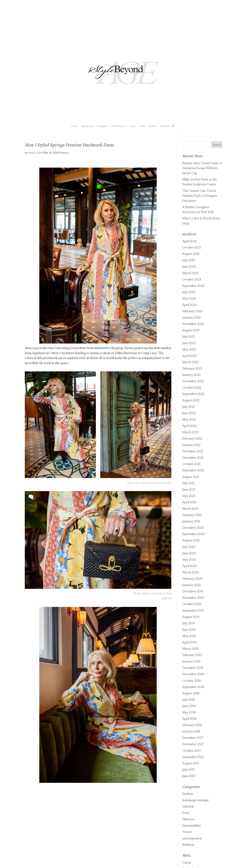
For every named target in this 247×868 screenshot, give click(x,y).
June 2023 (189, 343)
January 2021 (191, 521)
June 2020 (189, 553)
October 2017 (191, 751)
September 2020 (193, 534)
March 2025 (191, 273)
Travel (187, 832)
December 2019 (193, 591)
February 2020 (192, 579)
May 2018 (189, 712)
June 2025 (189, 267)
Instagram (102, 126)
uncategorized (192, 838)
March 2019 (190, 649)
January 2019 (191, 661)
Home (74, 126)
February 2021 (192, 515)
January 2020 (192, 585)
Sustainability (192, 826)
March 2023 (191, 362)
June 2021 (189, 490)
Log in (187, 863)
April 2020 (190, 566)
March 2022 (191, 432)
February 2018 (192, 725)
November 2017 (193, 744)
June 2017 (189, 776)
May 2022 (189, 420)
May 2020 (189, 560)
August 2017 (191, 763)
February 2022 (192, 439)
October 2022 (192, 388)
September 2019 (193, 611)
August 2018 (191, 693)
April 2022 (189, 426)
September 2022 (193, 394)
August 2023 (191, 330)
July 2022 (189, 407)
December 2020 (193, 528)
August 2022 (191, 400)
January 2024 (191, 318)
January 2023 (191, 375)
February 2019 (192, 655)
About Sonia (88, 126)
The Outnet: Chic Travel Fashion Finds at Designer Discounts (200, 196)
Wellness (188, 845)
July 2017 (188, 770)
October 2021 (191, 464)
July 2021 (188, 483)
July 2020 (189, 547)
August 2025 (191, 254)
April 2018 (189, 719)
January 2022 (191, 445)
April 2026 (190, 241)
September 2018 (193, 687)
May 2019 (189, 636)
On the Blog (117, 126)
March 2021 (190, 509)
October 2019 (191, 604)
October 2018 (192, 681)
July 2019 (188, 623)
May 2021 (189, 496)
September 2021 (193, 470)
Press (142, 126)
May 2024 (189, 298)
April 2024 (189, 305)
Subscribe (165, 126)
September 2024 (193, 286)
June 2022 (189, 413)
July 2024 (189, 292)
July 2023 (189, 337)
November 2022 (193, 381)
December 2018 (193, 668)
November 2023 (193, 324)
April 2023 (189, 356)
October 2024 (192, 279)
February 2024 (192, 311)
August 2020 (191, 540)
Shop (133, 126)
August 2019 (191, 617)
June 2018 (189, 706)
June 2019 (189, 630)
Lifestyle (188, 807)
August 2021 (191, 477)
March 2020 (191, 572)
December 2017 (193, 738)
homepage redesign (195, 800)
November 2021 (193, 458)
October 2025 (192, 247)
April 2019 (189, 642)
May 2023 (189, 349)
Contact (152, 126)
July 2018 (189, 700)
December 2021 (193, 451)
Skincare (188, 819)
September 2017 (193, 757)
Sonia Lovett (35, 153)
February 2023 (192, 369)
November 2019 (193, 598)
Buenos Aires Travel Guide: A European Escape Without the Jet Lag (202, 168)
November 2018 (193, 674)
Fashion (64, 153)
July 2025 (189, 260)
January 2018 (191, 731)
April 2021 (189, 502)
